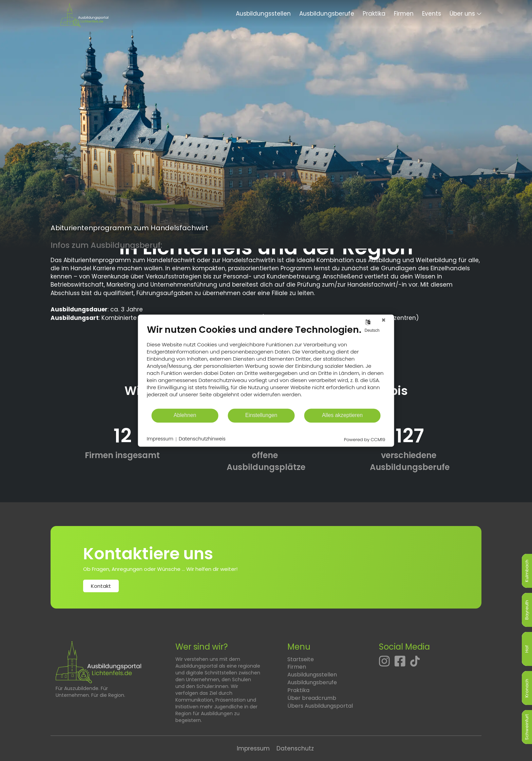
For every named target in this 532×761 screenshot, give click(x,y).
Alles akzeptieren (342, 415)
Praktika (374, 14)
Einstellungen (261, 415)
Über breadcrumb (312, 698)
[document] (266, 366)
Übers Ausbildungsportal (320, 706)
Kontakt (101, 586)
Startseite (301, 659)
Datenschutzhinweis (202, 439)
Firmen (404, 14)
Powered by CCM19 (365, 440)
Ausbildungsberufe (327, 14)
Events (432, 14)
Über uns (462, 14)
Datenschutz (295, 748)
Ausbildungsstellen (263, 14)
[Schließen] (384, 320)
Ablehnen (185, 415)
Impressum (253, 748)
